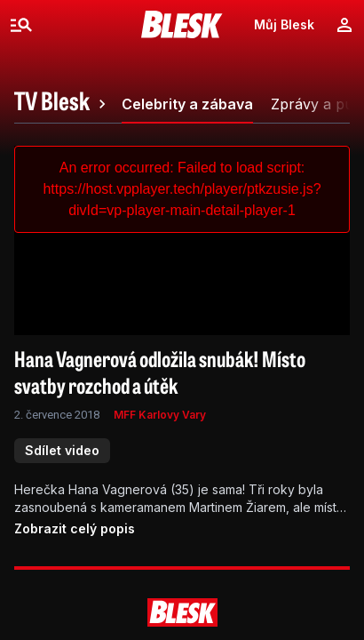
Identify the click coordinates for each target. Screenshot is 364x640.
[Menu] (21, 25)
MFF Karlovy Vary (160, 415)
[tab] (63, 104)
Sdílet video (62, 450)
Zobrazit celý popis (75, 528)
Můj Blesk (284, 24)
